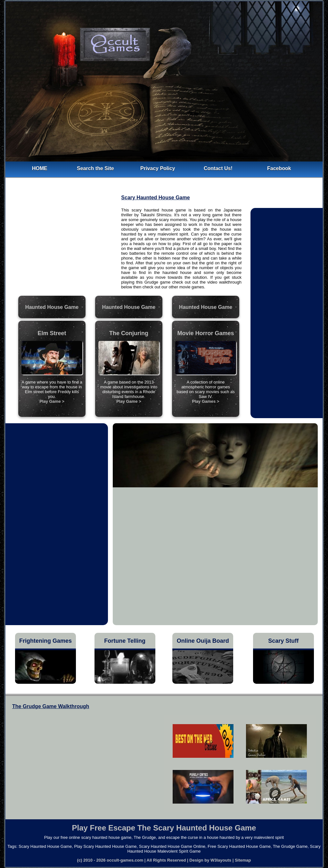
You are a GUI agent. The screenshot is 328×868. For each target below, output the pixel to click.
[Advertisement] (64, 249)
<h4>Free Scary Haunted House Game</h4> (81, 761)
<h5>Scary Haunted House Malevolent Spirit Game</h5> (240, 764)
